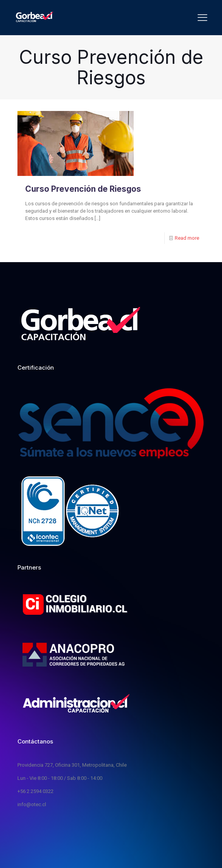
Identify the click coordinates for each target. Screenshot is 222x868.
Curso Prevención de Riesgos (83, 189)
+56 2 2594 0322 (35, 791)
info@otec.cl (32, 804)
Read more (187, 238)
